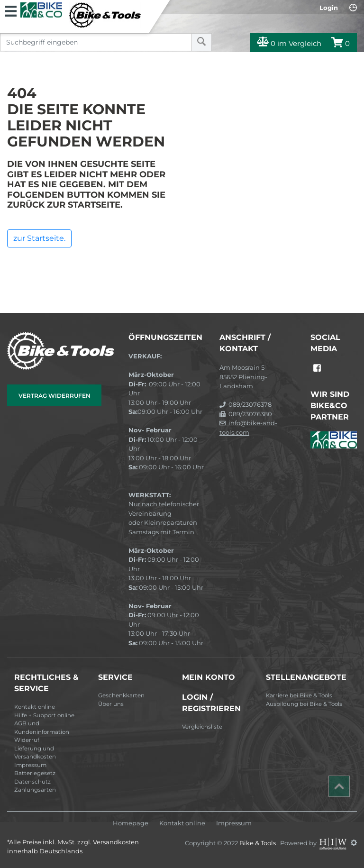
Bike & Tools (258, 842)
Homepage (131, 823)
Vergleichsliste (202, 727)
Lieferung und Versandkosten (35, 753)
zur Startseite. (39, 238)
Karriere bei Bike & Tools (299, 695)
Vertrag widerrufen (55, 396)
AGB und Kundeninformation (42, 728)
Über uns (111, 704)
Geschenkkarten (121, 695)
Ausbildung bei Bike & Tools (304, 704)
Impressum (30, 765)
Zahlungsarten (35, 790)
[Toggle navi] (11, 10)
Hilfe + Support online (44, 715)
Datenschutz (32, 782)
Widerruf (27, 740)
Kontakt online (35, 707)
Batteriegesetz (35, 773)
